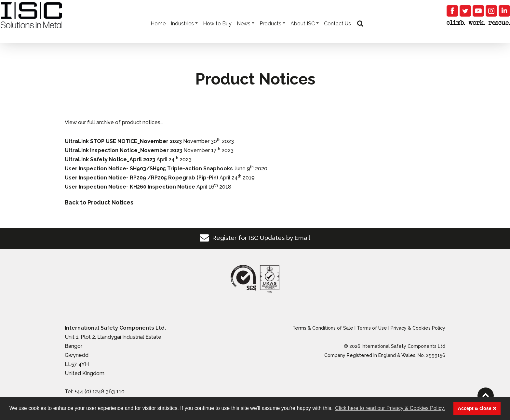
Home (157, 33)
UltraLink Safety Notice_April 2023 (110, 159)
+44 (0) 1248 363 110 (100, 392)
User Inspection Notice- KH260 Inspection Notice (130, 187)
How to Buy (217, 33)
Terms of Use (372, 328)
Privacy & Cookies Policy (418, 328)
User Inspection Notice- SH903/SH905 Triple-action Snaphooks (149, 169)
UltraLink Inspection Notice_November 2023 (123, 150)
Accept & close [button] (477, 408)
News (243, 33)
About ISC (302, 33)
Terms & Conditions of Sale (323, 328)
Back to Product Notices (99, 202)
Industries (182, 33)
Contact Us (337, 33)
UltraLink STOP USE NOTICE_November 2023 (123, 141)
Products (270, 33)
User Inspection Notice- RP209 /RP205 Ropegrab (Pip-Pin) (141, 178)
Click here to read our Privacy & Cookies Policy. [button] (390, 408)
